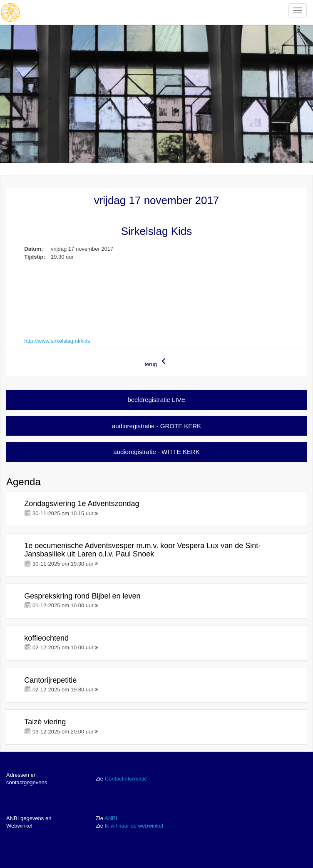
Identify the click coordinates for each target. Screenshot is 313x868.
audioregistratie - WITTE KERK (156, 452)
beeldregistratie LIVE (156, 400)
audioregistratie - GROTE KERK (156, 426)
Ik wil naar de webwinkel (134, 826)
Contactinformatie (126, 779)
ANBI (111, 818)
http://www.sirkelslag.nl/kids (57, 341)
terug (156, 362)
